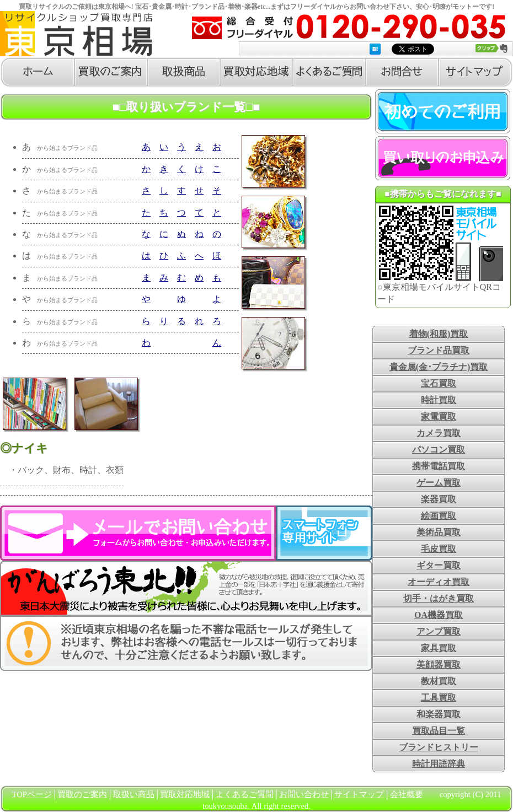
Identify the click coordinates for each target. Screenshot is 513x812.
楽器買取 (439, 499)
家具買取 (439, 648)
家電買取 (439, 416)
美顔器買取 (439, 665)
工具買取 (439, 698)
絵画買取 (439, 516)
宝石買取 (439, 383)
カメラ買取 (439, 433)
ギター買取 (439, 565)
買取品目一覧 (439, 731)
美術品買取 (439, 532)
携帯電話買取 (439, 466)
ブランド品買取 (439, 350)
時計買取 (439, 400)
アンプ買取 (439, 631)
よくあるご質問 (245, 794)
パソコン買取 (439, 450)
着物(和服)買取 (439, 334)
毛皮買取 (439, 549)
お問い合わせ (304, 794)
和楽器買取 (439, 714)
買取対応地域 (185, 794)
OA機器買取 (439, 615)
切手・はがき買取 (439, 598)
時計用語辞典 (439, 764)
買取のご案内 (82, 794)
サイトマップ (359, 794)
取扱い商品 (134, 794)
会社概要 (407, 794)
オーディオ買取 (439, 582)
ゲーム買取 (439, 483)
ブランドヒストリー (439, 747)
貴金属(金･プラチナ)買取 (439, 367)
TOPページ (32, 794)
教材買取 (439, 681)
